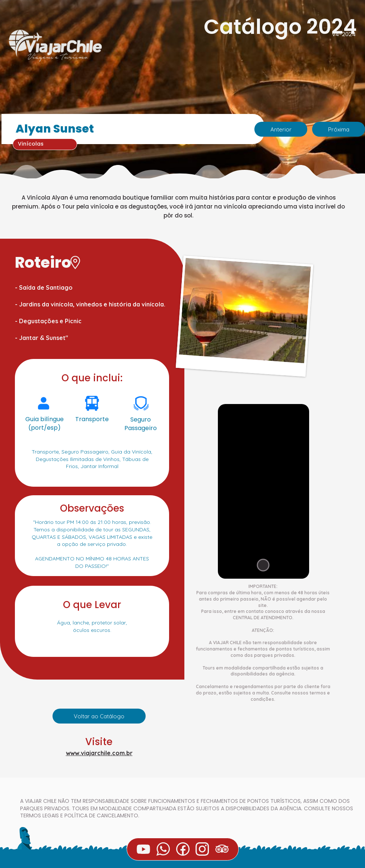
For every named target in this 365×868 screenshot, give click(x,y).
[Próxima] (339, 129)
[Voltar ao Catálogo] (99, 716)
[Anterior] (281, 129)
